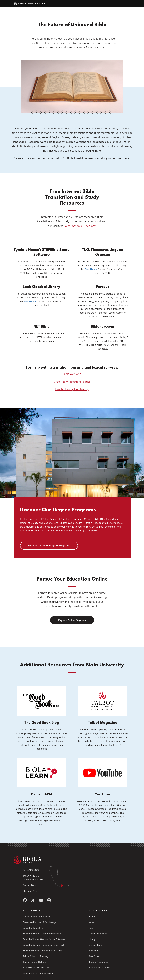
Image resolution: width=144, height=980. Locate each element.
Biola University (30, 3)
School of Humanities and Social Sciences (44, 939)
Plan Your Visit (30, 891)
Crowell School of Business (37, 917)
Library (92, 939)
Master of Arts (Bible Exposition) (101, 519)
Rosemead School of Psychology (39, 922)
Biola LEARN (41, 777)
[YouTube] (41, 900)
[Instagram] (49, 900)
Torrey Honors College (34, 962)
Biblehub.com (103, 327)
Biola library (91, 269)
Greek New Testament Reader (72, 382)
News (91, 922)
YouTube (103, 777)
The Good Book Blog (41, 706)
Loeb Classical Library (41, 287)
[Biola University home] (72, 860)
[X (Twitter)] (33, 900)
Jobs (91, 928)
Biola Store (94, 956)
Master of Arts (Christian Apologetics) (63, 523)
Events (92, 917)
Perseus (103, 287)
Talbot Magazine (103, 706)
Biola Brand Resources (100, 968)
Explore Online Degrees (72, 620)
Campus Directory (98, 934)
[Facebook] (25, 900)
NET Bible (41, 327)
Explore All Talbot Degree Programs (49, 546)
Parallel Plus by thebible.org (72, 389)
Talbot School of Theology (80, 226)
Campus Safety (96, 945)
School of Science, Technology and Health (44, 945)
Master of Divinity (29, 523)
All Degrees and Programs (36, 968)
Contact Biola (30, 885)
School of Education (33, 928)
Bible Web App (72, 374)
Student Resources (98, 962)
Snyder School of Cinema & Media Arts (42, 951)
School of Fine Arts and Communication (43, 934)
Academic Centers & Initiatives (38, 973)
